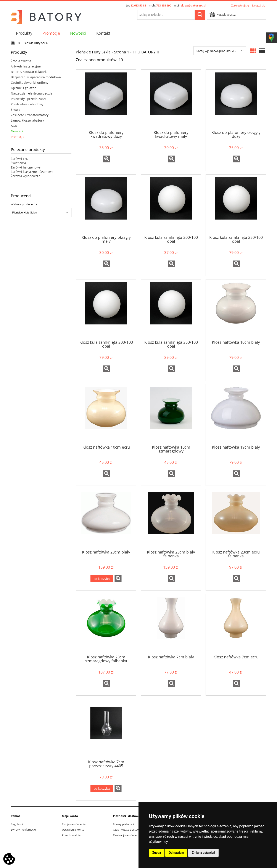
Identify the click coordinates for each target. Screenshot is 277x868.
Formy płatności (123, 824)
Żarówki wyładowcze (26, 176)
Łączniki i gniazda (24, 88)
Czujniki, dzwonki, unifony (30, 83)
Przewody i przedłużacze (29, 99)
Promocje (18, 137)
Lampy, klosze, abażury (27, 120)
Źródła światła (21, 61)
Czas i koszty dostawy (127, 829)
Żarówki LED (20, 159)
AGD (14, 126)
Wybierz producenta (24, 204)
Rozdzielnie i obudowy (27, 104)
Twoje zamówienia (74, 824)
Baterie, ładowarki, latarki (29, 72)
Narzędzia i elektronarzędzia (32, 93)
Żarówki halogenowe (26, 167)
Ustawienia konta (73, 829)
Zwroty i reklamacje (23, 829)
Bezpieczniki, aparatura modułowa (36, 77)
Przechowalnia (71, 835)
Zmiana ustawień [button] (203, 853)
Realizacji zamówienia (127, 835)
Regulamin (18, 824)
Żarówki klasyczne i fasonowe (32, 172)
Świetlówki (18, 163)
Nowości (17, 131)
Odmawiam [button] (176, 853)
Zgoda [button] (157, 853)
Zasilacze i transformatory (30, 115)
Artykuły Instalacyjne (26, 66)
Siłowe (15, 110)
